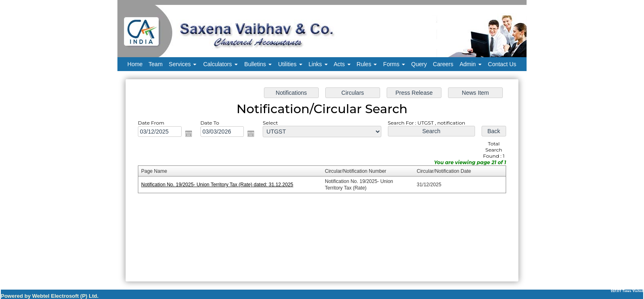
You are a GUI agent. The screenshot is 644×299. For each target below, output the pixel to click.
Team (155, 64)
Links (318, 64)
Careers (443, 64)
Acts (342, 64)
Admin (471, 64)
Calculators (221, 64)
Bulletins (258, 64)
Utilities (290, 64)
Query (419, 64)
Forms (394, 64)
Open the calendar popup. (193, 135)
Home (135, 64)
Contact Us (502, 64)
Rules (367, 64)
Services (183, 64)
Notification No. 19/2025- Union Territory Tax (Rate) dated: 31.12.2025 (221, 184)
